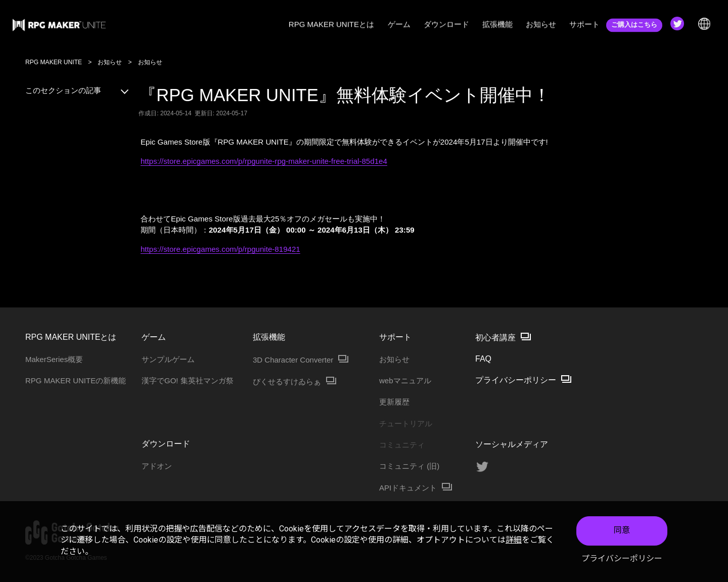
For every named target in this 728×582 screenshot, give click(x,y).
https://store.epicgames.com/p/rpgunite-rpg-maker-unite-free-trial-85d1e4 (264, 161)
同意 (622, 530)
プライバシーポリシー (622, 558)
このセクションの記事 (78, 90)
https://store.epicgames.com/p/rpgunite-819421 (220, 249)
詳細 (514, 540)
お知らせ (110, 62)
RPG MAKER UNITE (54, 62)
